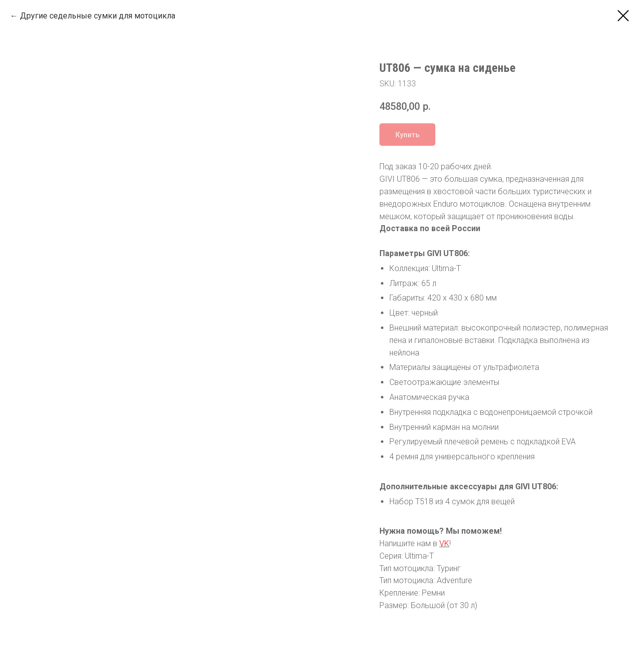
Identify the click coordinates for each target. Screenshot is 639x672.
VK (444, 543)
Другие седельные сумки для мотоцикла (98, 16)
